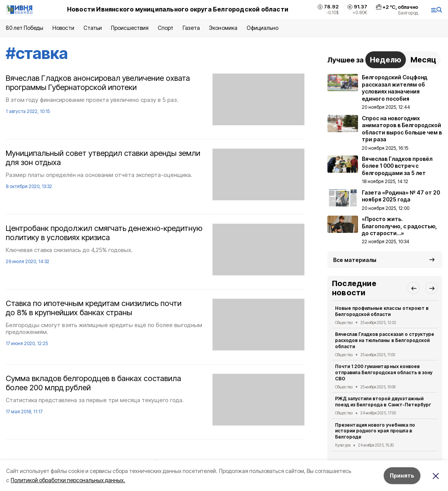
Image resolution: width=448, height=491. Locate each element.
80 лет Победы (25, 28)
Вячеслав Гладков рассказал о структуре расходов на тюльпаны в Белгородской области (385, 340)
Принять (402, 475)
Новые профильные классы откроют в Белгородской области (382, 311)
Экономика (223, 28)
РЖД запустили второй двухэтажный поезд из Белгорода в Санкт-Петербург (383, 402)
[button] (414, 288)
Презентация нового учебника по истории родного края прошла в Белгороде (375, 431)
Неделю (386, 60)
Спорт (166, 28)
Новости (63, 28)
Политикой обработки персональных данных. (68, 480)
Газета (191, 28)
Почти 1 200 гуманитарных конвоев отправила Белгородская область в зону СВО (384, 372)
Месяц (423, 60)
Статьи (93, 28)
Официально (262, 28)
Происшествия (130, 28)
